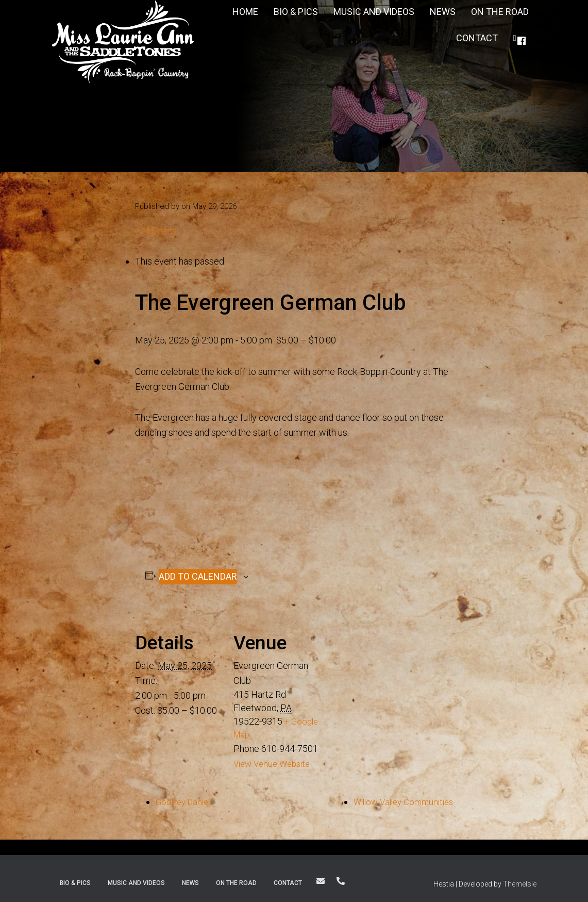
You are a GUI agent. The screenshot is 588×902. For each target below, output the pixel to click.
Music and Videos (136, 881)
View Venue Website (275, 763)
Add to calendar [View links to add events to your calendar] (198, 576)
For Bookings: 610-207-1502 (341, 879)
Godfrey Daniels (188, 801)
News (190, 881)
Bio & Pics (75, 881)
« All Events (158, 230)
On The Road (236, 881)
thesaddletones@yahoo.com (321, 879)
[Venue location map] (386, 676)
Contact (477, 38)
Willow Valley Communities (399, 801)
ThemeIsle (520, 882)
